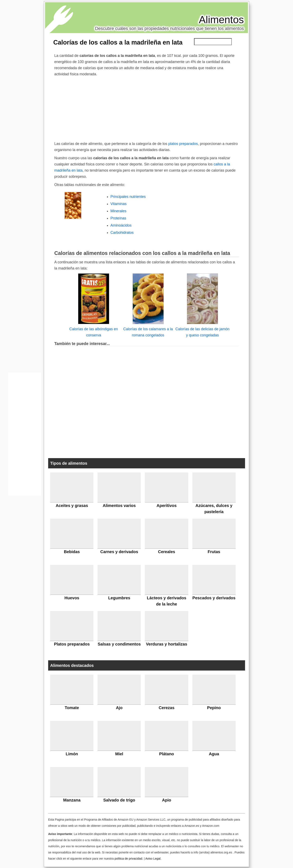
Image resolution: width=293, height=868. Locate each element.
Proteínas (118, 218)
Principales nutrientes (128, 197)
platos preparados (183, 144)
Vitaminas (119, 204)
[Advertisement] (146, 108)
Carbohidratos (122, 233)
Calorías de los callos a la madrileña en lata (118, 42)
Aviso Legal (153, 859)
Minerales (118, 211)
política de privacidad (128, 859)
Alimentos (221, 20)
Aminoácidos (121, 225)
